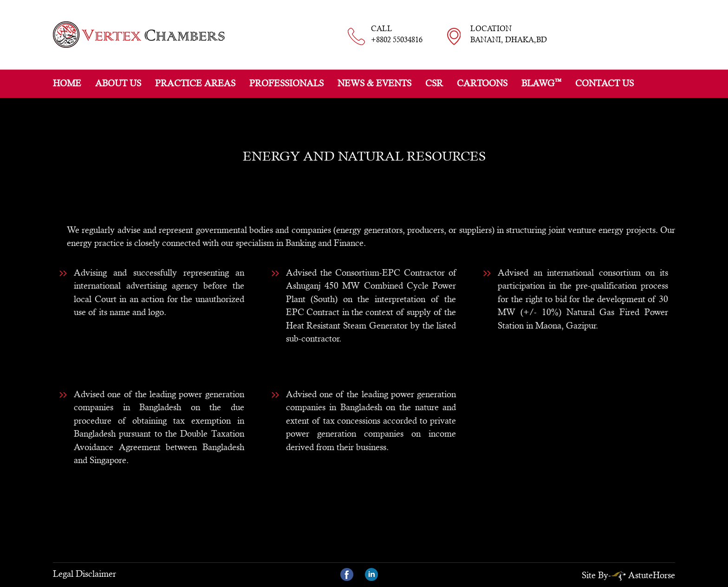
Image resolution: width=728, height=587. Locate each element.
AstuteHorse (643, 575)
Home (67, 83)
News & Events (374, 83)
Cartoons (482, 83)
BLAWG (541, 83)
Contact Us (604, 83)
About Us (118, 83)
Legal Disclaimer (84, 574)
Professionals (286, 83)
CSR (434, 83)
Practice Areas (195, 83)
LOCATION (509, 35)
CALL (397, 35)
